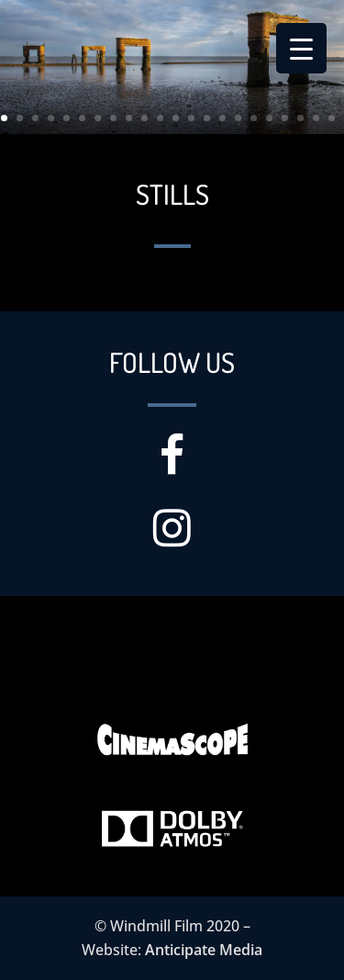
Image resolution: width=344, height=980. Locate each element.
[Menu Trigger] (301, 48)
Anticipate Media (204, 950)
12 (176, 118)
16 (238, 118)
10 (144, 118)
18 (269, 118)
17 (254, 118)
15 (222, 118)
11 (160, 118)
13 (191, 118)
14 (207, 118)
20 (300, 118)
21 (316, 118)
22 (332, 118)
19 (285, 118)
